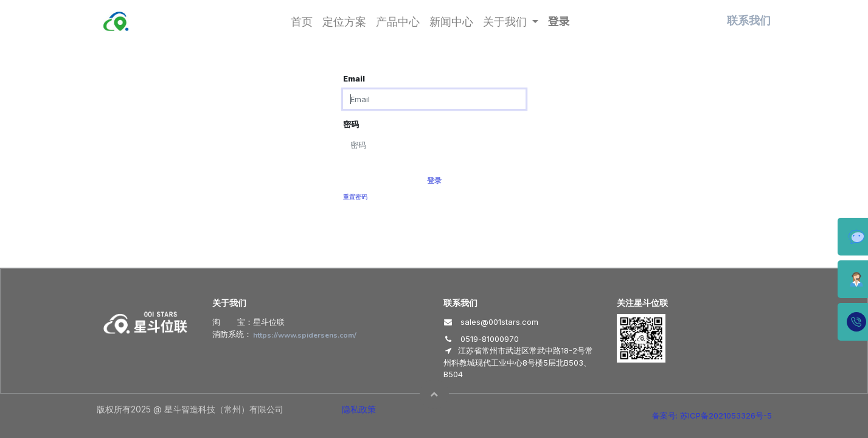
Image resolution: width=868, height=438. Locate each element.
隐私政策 (359, 409)
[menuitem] (302, 21)
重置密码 (355, 197)
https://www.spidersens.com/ (305, 335)
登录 (559, 21)
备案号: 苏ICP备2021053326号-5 (712, 415)
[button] (434, 394)
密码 (351, 124)
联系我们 (749, 21)
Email (354, 78)
